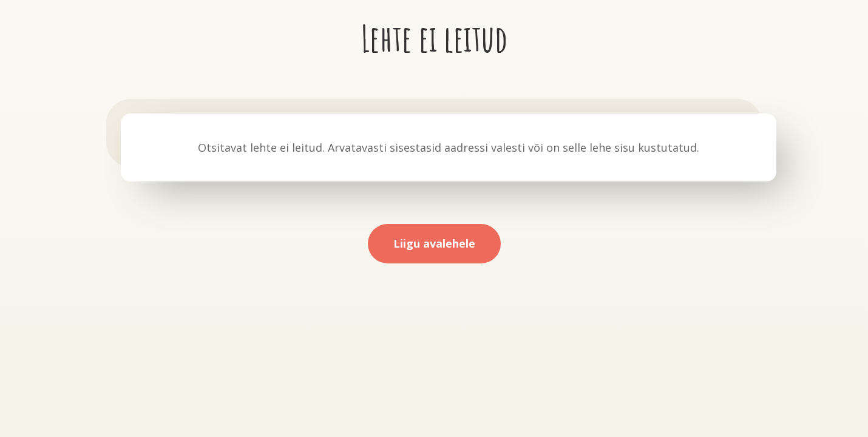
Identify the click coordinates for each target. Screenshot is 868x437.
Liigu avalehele (434, 243)
